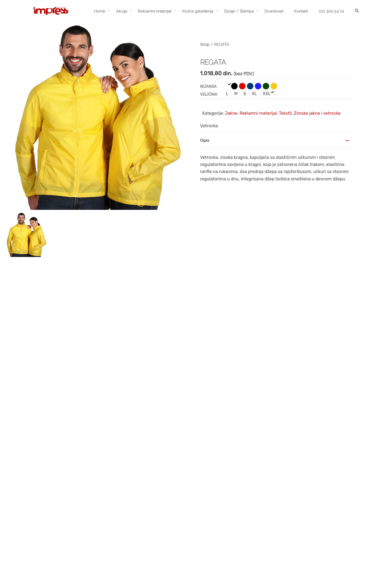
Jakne (231, 113)
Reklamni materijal (258, 113)
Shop (205, 44)
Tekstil (285, 113)
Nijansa (208, 87)
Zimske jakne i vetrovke (317, 113)
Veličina (209, 94)
